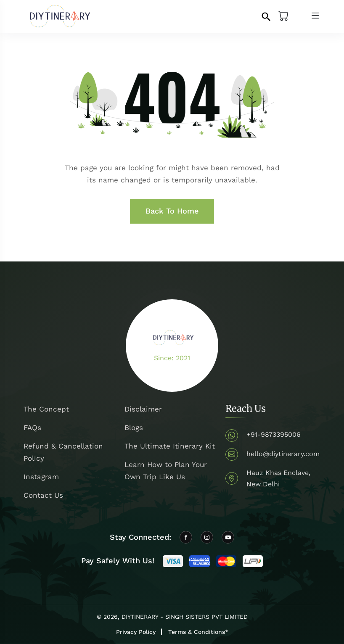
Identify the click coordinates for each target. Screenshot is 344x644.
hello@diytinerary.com (283, 454)
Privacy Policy (136, 632)
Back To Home (172, 211)
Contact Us (43, 495)
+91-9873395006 (274, 434)
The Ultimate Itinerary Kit (170, 446)
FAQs (32, 428)
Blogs (134, 428)
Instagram (41, 477)
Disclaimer (143, 409)
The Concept (46, 409)
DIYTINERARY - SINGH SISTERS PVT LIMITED (185, 617)
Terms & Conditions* (198, 632)
